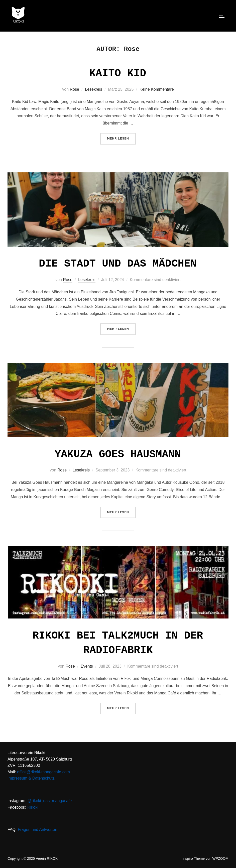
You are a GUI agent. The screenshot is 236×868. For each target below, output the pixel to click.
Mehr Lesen (121, 138)
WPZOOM (220, 858)
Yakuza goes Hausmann (118, 454)
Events (87, 666)
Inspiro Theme (194, 858)
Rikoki (33, 807)
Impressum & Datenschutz (31, 778)
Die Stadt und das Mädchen (118, 264)
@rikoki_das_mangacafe (50, 801)
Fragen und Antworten (37, 830)
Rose (75, 89)
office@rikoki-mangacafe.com (43, 772)
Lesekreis (93, 89)
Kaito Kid (118, 73)
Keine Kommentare (157, 89)
